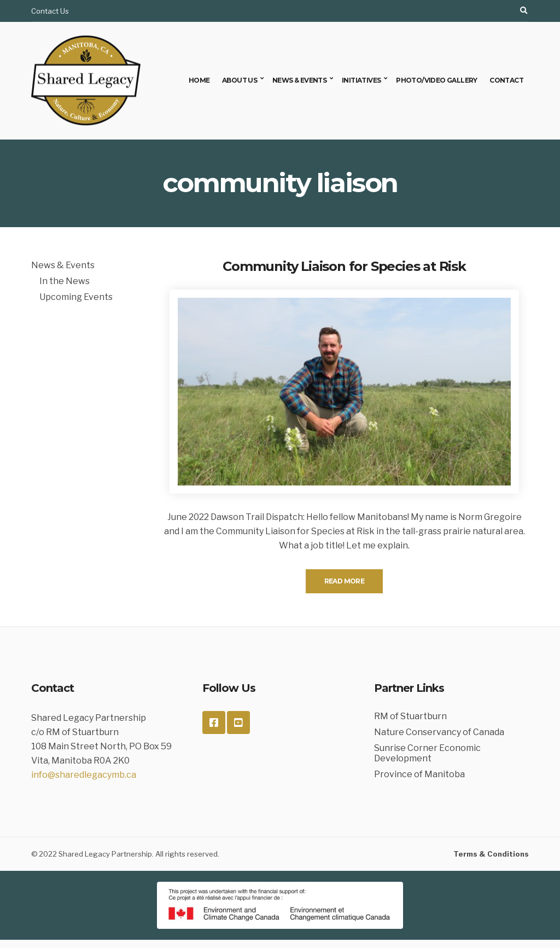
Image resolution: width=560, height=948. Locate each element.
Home (199, 80)
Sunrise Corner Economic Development (427, 753)
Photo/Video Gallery (437, 80)
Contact (506, 80)
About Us (240, 80)
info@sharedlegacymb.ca (84, 775)
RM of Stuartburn (410, 716)
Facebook (214, 722)
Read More (345, 581)
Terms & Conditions (491, 854)
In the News (65, 281)
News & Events (299, 80)
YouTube (238, 722)
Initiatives (361, 80)
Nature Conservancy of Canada (439, 732)
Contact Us (50, 11)
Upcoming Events (76, 297)
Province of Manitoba (419, 774)
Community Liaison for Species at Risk (344, 266)
